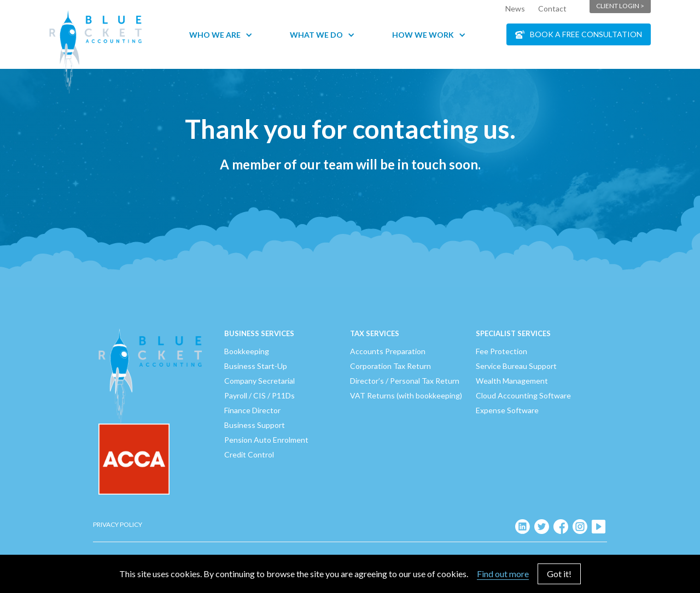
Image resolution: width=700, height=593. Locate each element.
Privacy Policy (118, 524)
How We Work (423, 35)
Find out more (503, 574)
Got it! (559, 574)
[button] (226, 35)
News (515, 8)
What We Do (316, 35)
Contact (552, 8)
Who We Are (215, 35)
